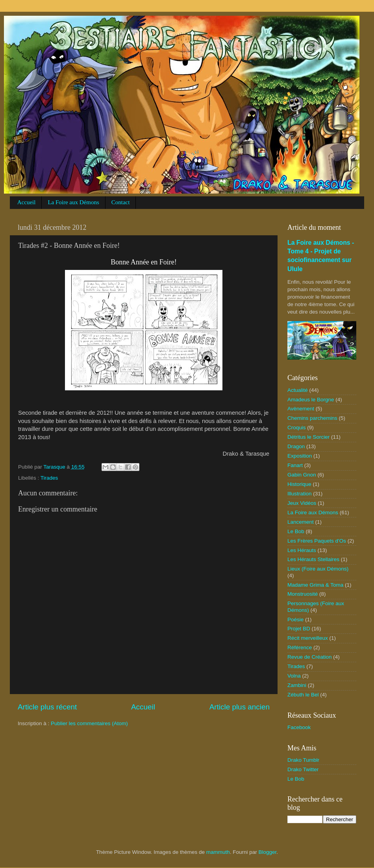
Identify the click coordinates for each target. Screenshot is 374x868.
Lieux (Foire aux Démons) (318, 569)
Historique (299, 484)
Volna (294, 676)
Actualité (298, 390)
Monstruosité (303, 594)
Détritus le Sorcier (308, 437)
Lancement (301, 522)
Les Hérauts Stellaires (313, 559)
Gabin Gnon (302, 475)
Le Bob (296, 531)
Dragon (296, 446)
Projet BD (299, 629)
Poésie (295, 620)
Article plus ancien (240, 707)
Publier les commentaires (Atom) (89, 723)
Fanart (295, 465)
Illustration (300, 494)
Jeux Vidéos (302, 503)
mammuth (218, 852)
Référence (300, 647)
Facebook (299, 727)
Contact (121, 202)
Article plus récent (47, 707)
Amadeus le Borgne (311, 400)
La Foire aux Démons (73, 202)
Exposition (300, 456)
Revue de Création (310, 657)
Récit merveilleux (308, 638)
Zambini (297, 685)
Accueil (27, 202)
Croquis (297, 428)
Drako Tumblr (303, 760)
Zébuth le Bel (303, 695)
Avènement (301, 409)
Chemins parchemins (312, 418)
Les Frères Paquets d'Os (317, 541)
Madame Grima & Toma (315, 585)
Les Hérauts (302, 550)
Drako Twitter (303, 769)
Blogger (268, 852)
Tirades (49, 478)
